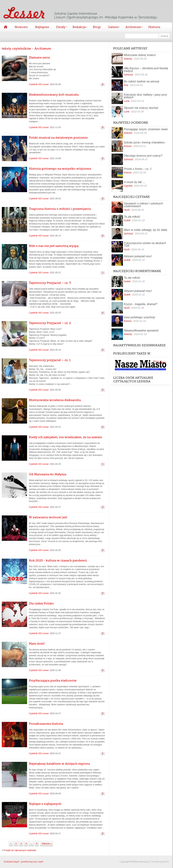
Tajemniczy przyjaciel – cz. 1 (50, 360)
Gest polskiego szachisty (140, 317)
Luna (127, 101)
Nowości (21, 27)
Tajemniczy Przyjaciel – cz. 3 (50, 283)
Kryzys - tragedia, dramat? (141, 304)
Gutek (127, 220)
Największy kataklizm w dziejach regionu (59, 764)
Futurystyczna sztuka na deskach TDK (145, 244)
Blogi (97, 27)
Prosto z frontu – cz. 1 (138, 169)
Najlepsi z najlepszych (45, 804)
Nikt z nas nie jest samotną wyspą (54, 246)
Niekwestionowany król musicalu (54, 95)
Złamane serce (39, 57)
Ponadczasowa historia (46, 724)
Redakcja (78, 27)
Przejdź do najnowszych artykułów (20, 850)
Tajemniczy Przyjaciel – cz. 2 (50, 323)
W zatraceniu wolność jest (48, 517)
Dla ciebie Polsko (41, 603)
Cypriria (128, 186)
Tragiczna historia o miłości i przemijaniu (60, 209)
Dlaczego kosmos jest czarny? (143, 156)
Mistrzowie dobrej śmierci (140, 55)
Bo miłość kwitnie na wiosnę (142, 81)
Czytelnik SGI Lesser (39, 84)
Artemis (128, 59)
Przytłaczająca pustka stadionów (53, 680)
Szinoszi (128, 75)
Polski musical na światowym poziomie (58, 138)
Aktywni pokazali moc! (138, 256)
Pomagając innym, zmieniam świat (146, 129)
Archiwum (132, 27)
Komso (128, 146)
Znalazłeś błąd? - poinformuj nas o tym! (23, 862)
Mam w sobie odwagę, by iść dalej (145, 230)
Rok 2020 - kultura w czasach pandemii (58, 560)
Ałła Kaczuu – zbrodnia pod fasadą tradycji (146, 70)
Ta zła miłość (132, 217)
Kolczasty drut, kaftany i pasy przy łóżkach (145, 96)
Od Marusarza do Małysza (48, 474)
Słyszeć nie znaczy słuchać (141, 108)
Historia (154, 27)
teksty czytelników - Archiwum (26, 49)
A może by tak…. (135, 182)
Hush (127, 210)
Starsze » (47, 843)
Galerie (112, 27)
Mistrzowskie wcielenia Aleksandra (55, 400)
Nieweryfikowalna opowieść (141, 331)
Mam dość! (37, 644)
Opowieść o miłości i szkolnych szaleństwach (143, 205)
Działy (60, 27)
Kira (126, 85)
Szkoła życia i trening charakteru (144, 142)
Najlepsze (42, 27)
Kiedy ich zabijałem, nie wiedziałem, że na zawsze (65, 437)
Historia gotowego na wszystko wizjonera (60, 169)
